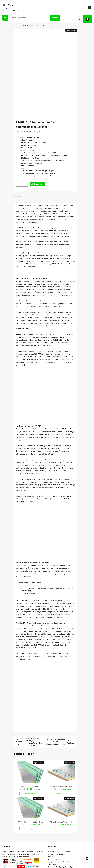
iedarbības (42, 271)
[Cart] (87, 19)
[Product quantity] (22, 186)
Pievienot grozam (37, 186)
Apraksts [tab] (18, 198)
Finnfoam (70, 768)
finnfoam (61, 764)
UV (32, 271)
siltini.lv (9, 5)
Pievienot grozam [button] (29, 818)
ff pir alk (53, 764)
